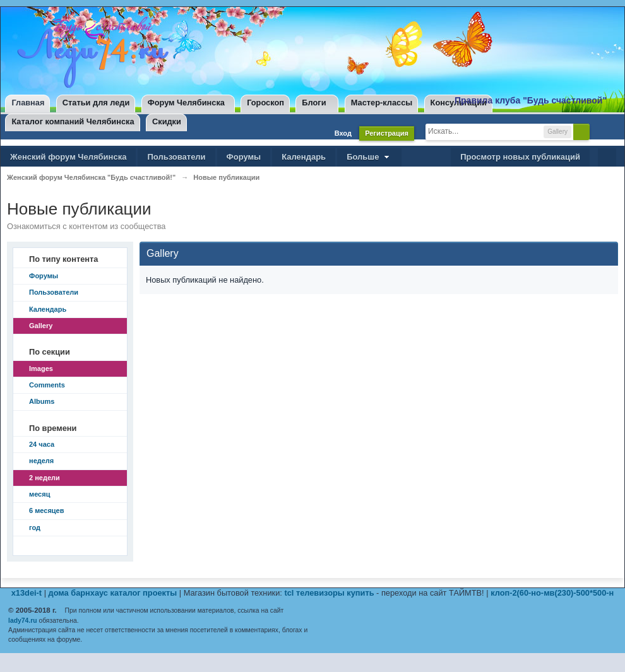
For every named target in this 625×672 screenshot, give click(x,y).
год (35, 528)
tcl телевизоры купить (329, 593)
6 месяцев (46, 510)
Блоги (314, 103)
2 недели (45, 478)
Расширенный (600, 131)
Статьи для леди (96, 103)
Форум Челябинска (186, 103)
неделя (41, 461)
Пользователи (176, 157)
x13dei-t (27, 593)
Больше (369, 157)
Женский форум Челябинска (68, 157)
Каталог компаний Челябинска (73, 121)
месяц (39, 494)
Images (41, 368)
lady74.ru (23, 621)
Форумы (244, 157)
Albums (42, 401)
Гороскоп (265, 103)
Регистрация (387, 133)
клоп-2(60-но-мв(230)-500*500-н (552, 593)
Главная (28, 103)
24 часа (42, 444)
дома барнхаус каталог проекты (113, 593)
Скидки (167, 121)
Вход (343, 133)
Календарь (304, 157)
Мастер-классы (382, 103)
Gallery (41, 326)
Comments (47, 385)
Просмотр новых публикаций (520, 157)
